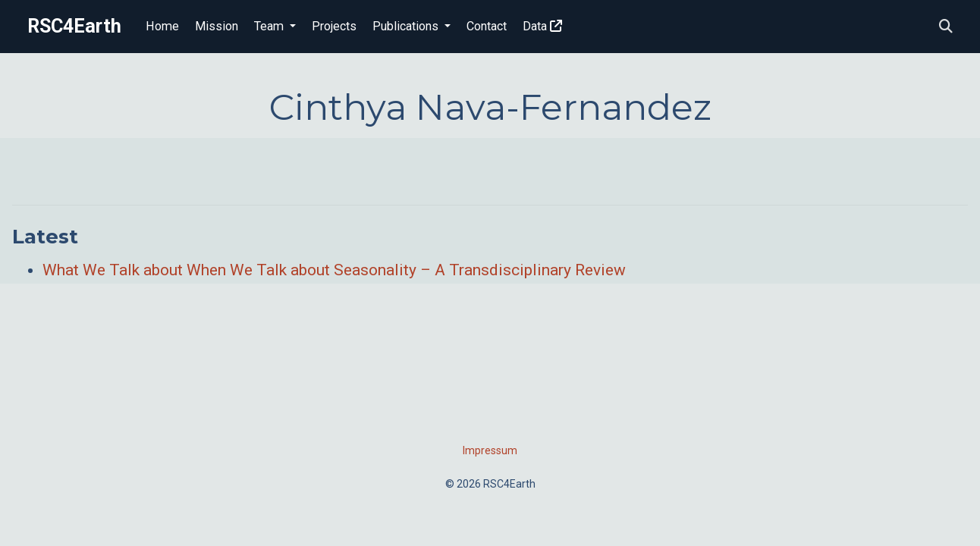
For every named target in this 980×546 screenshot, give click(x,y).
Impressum (490, 450)
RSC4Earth (74, 26)
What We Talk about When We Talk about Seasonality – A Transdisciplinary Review (334, 270)
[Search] (946, 27)
